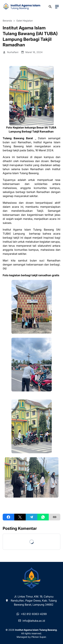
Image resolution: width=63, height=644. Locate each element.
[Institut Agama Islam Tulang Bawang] (32, 578)
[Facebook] (8, 517)
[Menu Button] (57, 7)
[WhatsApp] (43, 517)
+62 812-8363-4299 (32, 614)
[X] (20, 517)
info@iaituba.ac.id (32, 621)
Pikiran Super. (39, 637)
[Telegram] (32, 517)
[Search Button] (50, 7)
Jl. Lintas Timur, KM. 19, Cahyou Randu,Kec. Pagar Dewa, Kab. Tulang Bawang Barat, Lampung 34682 (31, 601)
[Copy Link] (55, 517)
